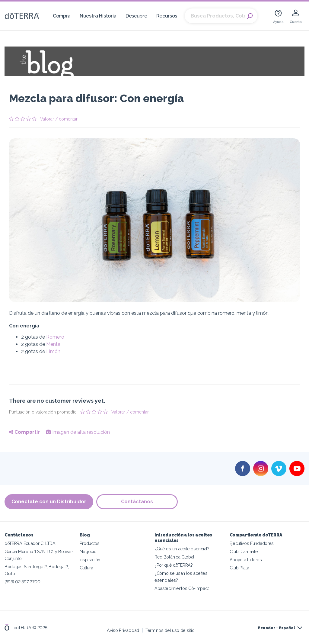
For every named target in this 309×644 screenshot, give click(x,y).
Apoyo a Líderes (246, 560)
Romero (55, 337)
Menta (53, 344)
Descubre (136, 16)
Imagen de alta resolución (78, 432)
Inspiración (90, 560)
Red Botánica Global (174, 557)
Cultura (86, 568)
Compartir (24, 432)
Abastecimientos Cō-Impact (182, 588)
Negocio (88, 551)
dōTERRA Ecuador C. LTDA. (30, 543)
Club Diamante (244, 551)
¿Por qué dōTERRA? (174, 565)
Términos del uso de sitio (170, 630)
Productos (90, 543)
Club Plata (239, 568)
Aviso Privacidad (123, 630)
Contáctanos (137, 502)
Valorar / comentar (59, 119)
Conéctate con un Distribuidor (49, 502)
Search (250, 16)
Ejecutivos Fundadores (252, 543)
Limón (53, 351)
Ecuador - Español (277, 628)
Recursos (167, 16)
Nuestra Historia (98, 16)
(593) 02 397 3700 (22, 582)
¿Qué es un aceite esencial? (182, 549)
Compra (62, 16)
